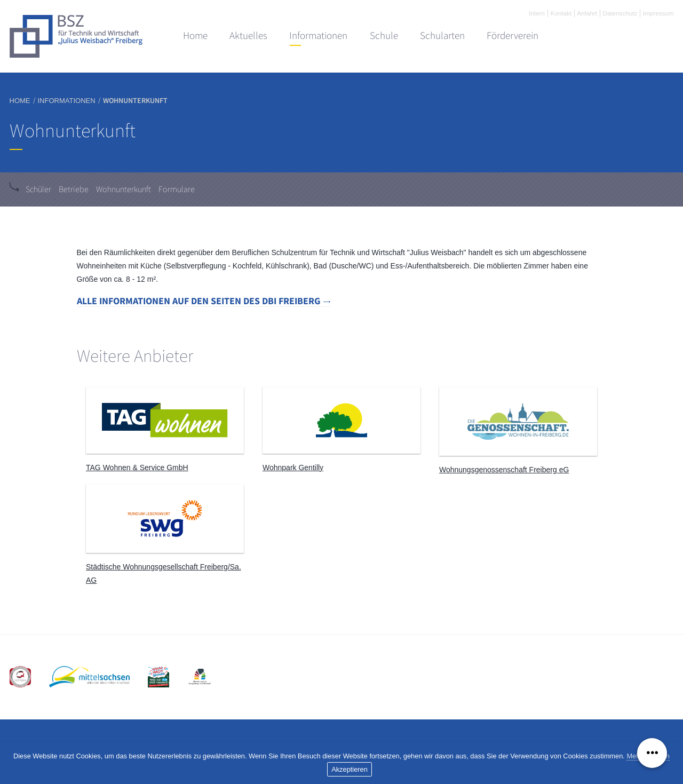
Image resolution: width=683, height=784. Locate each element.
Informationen (318, 36)
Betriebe (74, 189)
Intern (537, 13)
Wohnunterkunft (124, 189)
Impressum (658, 13)
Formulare (177, 189)
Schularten (442, 36)
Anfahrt (587, 13)
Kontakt (561, 13)
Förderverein (513, 36)
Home (195, 36)
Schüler (38, 189)
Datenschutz (620, 13)
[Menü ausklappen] (652, 753)
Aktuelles (248, 36)
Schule (384, 36)
